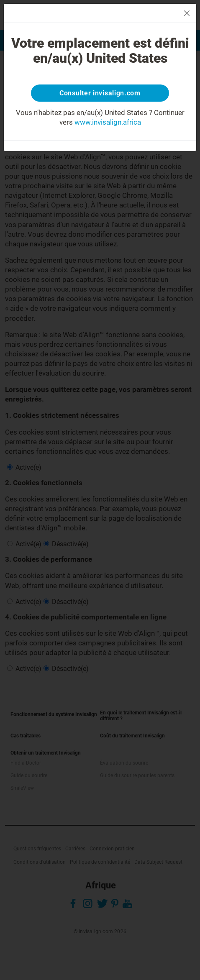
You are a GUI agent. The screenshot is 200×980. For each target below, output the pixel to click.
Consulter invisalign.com (100, 93)
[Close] (187, 13)
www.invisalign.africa (108, 122)
